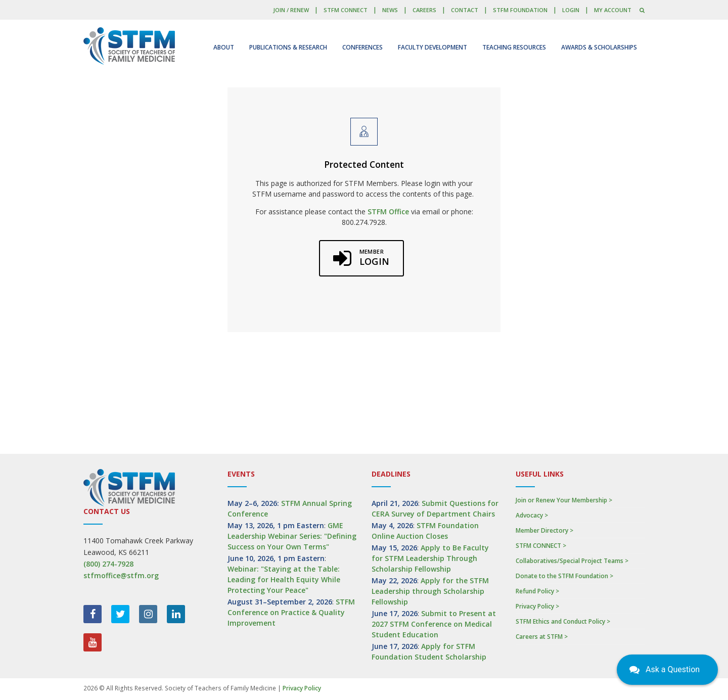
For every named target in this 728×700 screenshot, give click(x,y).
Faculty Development (433, 47)
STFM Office (388, 212)
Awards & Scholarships (599, 47)
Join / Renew (291, 10)
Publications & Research (288, 47)
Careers (424, 10)
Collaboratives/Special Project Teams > (572, 561)
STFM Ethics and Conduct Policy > (563, 621)
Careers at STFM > (542, 637)
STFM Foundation (520, 10)
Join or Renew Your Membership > (564, 500)
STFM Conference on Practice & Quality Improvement (291, 612)
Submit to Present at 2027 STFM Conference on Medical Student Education (434, 624)
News (390, 10)
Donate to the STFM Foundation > (564, 576)
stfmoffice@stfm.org (121, 575)
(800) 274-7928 (108, 564)
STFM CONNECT (346, 10)
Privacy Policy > (537, 606)
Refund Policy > (537, 591)
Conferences (362, 47)
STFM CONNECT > (541, 546)
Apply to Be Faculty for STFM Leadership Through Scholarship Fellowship (430, 558)
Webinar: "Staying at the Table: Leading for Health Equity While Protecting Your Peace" (284, 579)
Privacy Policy (302, 688)
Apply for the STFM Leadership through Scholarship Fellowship (430, 591)
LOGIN (571, 10)
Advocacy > (532, 515)
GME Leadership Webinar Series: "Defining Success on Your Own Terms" (292, 536)
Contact (465, 10)
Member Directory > (544, 530)
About (224, 47)
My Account (613, 10)
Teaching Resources (514, 47)
